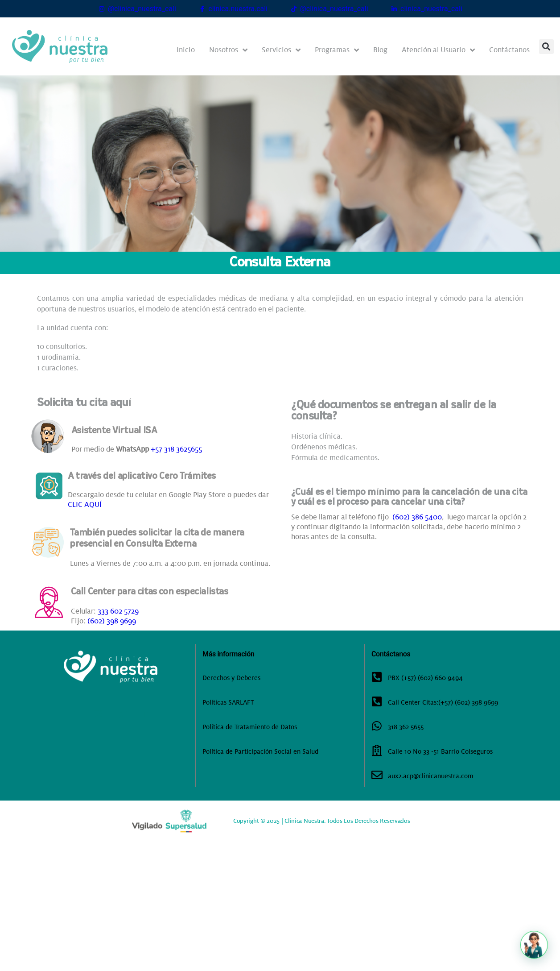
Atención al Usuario (438, 50)
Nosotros (228, 50)
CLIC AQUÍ (85, 504)
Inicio (186, 50)
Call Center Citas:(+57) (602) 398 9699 (443, 702)
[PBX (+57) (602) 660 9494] (377, 677)
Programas (337, 50)
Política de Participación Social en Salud (260, 751)
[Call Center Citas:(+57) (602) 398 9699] (377, 701)
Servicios (281, 50)
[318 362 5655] (377, 726)
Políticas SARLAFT (228, 702)
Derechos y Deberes (231, 678)
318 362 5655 (406, 727)
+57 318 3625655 (176, 449)
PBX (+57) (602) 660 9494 (425, 678)
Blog (380, 50)
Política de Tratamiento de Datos (250, 727)
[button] (546, 47)
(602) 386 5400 (417, 517)
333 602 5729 (118, 611)
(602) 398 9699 (112, 621)
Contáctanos (509, 50)
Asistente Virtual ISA (114, 431)
